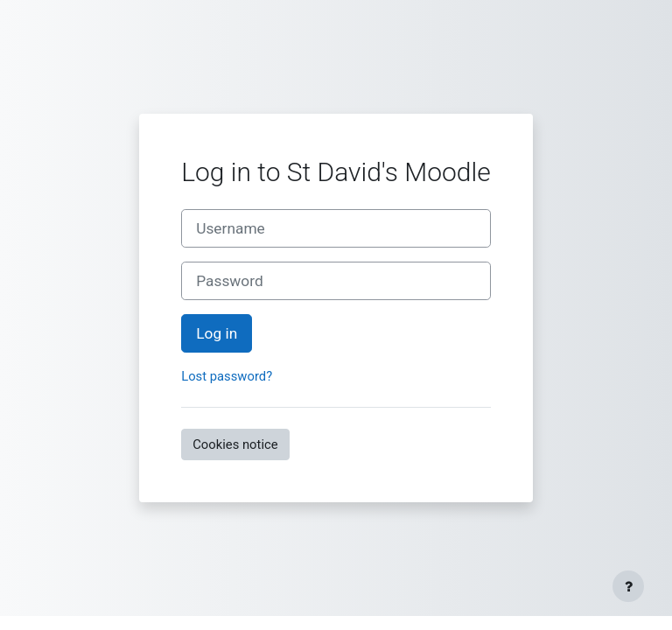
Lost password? (227, 376)
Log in (217, 333)
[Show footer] (628, 586)
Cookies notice (235, 444)
